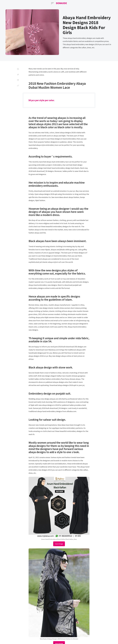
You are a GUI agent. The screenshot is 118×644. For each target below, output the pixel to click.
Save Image (59, 544)
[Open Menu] (52, 3)
